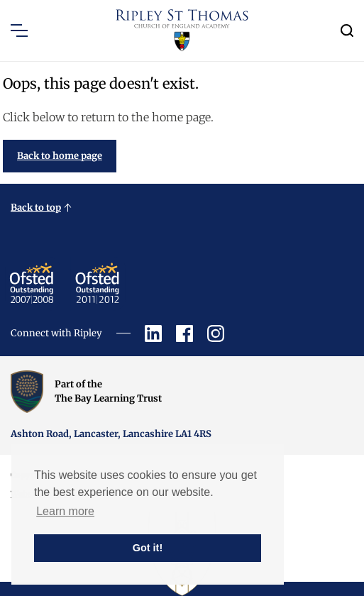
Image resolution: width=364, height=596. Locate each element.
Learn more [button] (65, 511)
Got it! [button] (148, 548)
